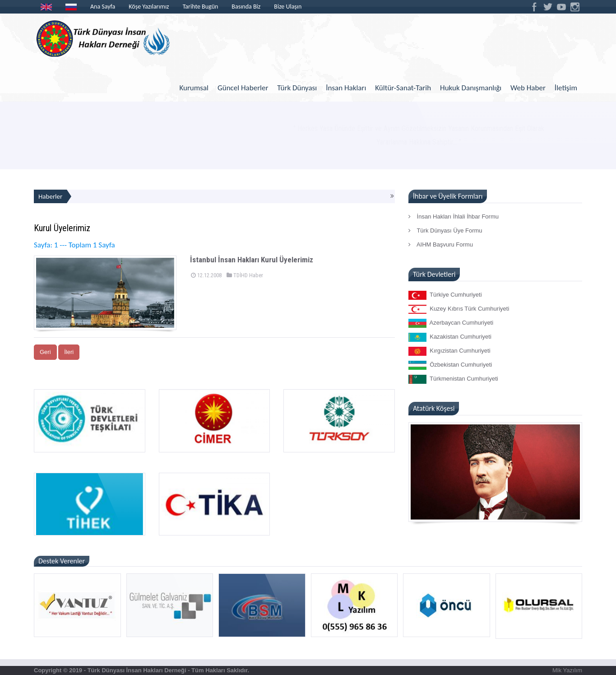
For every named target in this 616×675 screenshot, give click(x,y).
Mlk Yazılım (567, 670)
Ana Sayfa (103, 7)
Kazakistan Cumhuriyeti (450, 337)
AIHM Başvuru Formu (441, 244)
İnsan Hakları (346, 88)
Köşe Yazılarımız (149, 7)
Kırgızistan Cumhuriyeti (449, 351)
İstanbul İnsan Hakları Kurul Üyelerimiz (252, 260)
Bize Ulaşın (288, 7)
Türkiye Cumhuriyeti (445, 295)
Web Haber (528, 88)
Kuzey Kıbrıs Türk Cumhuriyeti (459, 309)
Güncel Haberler (243, 88)
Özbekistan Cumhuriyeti (450, 365)
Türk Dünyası (297, 88)
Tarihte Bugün (201, 7)
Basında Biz (246, 7)
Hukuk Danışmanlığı (471, 88)
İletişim (566, 88)
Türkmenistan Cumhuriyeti (453, 379)
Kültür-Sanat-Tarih (403, 88)
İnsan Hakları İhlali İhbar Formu (454, 216)
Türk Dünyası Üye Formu (445, 230)
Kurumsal (194, 88)
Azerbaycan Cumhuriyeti (451, 323)
